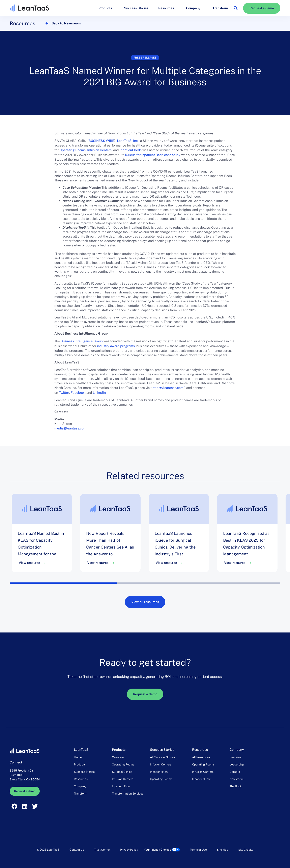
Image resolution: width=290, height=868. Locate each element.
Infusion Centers (99, 150)
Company (194, 8)
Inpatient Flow (121, 786)
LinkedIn (99, 393)
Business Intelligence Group (82, 341)
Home (78, 757)
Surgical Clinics (122, 772)
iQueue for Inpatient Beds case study (153, 155)
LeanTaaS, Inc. (128, 141)
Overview (118, 757)
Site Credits (246, 850)
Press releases (145, 58)
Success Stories (136, 8)
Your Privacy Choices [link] (157, 850)
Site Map (223, 850)
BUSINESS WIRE (101, 141)
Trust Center (102, 850)
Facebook (78, 393)
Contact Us (77, 850)
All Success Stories (163, 757)
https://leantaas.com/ (169, 388)
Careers (235, 772)
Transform (220, 8)
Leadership (237, 764)
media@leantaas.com (70, 428)
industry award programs (116, 346)
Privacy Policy (129, 850)
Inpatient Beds (131, 150)
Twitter (64, 393)
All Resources (201, 757)
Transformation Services (128, 794)
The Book (236, 786)
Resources (167, 8)
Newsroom (237, 779)
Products (106, 8)
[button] (236, 8)
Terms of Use (198, 850)
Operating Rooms (72, 150)
